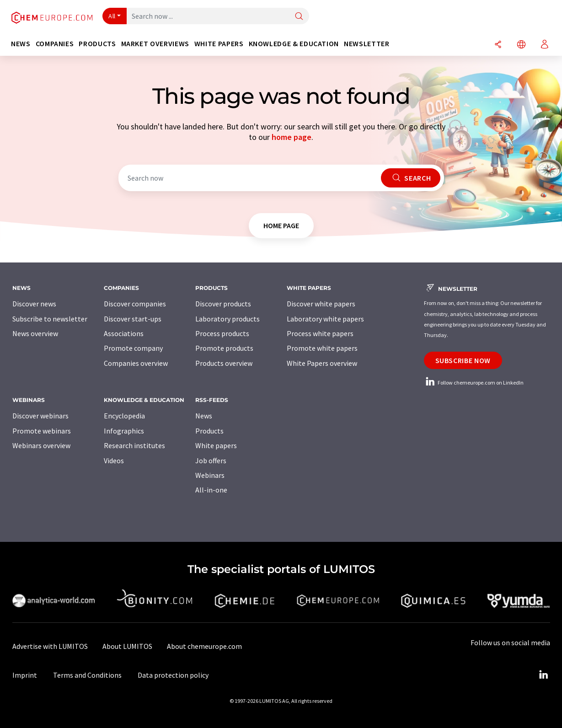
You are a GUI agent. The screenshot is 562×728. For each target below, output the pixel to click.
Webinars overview (41, 445)
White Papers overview (322, 363)
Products (209, 431)
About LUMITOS (127, 646)
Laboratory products (227, 319)
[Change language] (521, 45)
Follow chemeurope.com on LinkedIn (474, 383)
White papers (216, 445)
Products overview (224, 363)
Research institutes (134, 445)
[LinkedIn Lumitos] (544, 675)
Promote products (224, 348)
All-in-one (211, 490)
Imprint (25, 675)
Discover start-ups (133, 319)
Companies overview (136, 363)
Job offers (211, 460)
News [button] (21, 44)
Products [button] (97, 44)
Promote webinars (42, 431)
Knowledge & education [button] (294, 44)
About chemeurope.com (204, 646)
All (112, 16)
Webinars (210, 475)
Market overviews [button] (155, 44)
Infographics (124, 431)
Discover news (34, 304)
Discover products (223, 304)
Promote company (133, 348)
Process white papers (320, 333)
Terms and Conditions (87, 675)
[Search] (299, 17)
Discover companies (135, 304)
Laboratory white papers (325, 319)
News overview (35, 333)
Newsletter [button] (367, 44)
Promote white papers (322, 348)
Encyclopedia (124, 416)
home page (292, 137)
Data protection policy (173, 675)
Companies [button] (55, 44)
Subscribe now (463, 360)
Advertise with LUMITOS (50, 646)
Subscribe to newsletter (50, 319)
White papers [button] (219, 44)
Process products (222, 333)
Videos (114, 460)
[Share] (498, 45)
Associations (124, 333)
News (204, 416)
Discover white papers (321, 304)
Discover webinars (40, 416)
